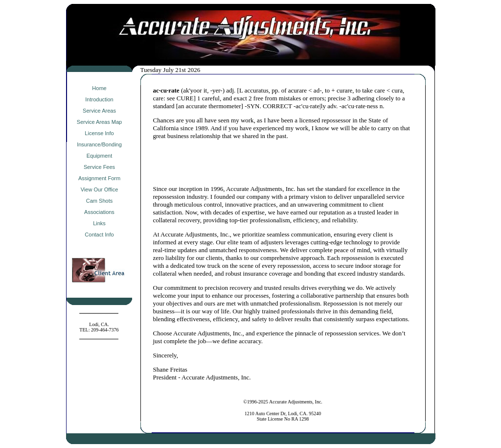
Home (99, 88)
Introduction (99, 99)
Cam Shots (99, 201)
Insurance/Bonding (99, 144)
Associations (99, 212)
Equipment (100, 156)
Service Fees (99, 167)
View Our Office (100, 189)
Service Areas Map (99, 122)
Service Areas (99, 111)
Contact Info (99, 235)
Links (99, 223)
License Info (99, 133)
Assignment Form (99, 178)
